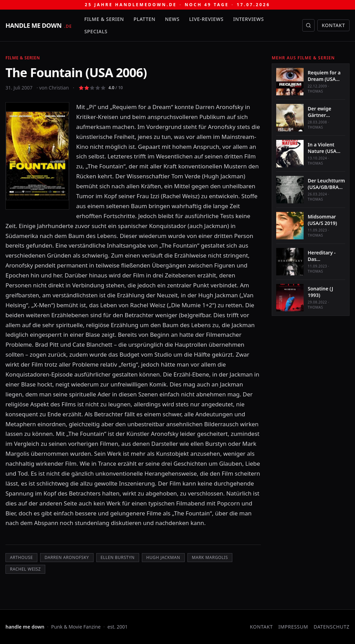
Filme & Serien (104, 19)
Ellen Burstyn (118, 557)
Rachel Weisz (25, 569)
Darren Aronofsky (67, 557)
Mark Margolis (210, 557)
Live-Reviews (206, 19)
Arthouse (21, 557)
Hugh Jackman (163, 557)
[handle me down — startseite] (39, 25)
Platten (145, 19)
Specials (96, 31)
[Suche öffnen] (308, 25)
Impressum (293, 627)
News (172, 19)
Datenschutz (332, 627)
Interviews (249, 19)
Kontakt (333, 25)
